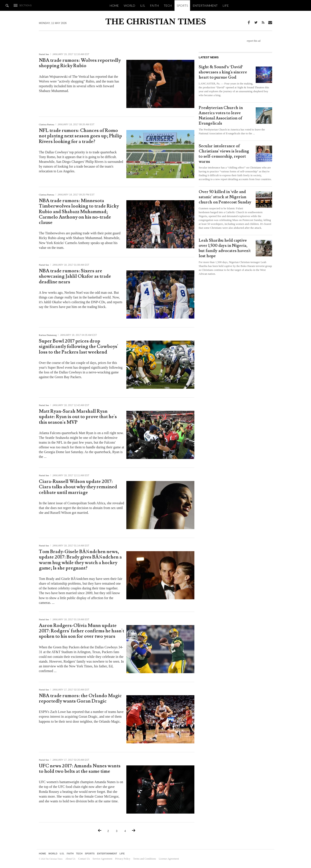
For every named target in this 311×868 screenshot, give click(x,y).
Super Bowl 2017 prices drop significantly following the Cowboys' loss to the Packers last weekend (79, 347)
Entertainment (205, 6)
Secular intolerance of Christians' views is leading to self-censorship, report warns (224, 154)
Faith (154, 6)
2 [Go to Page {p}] (108, 831)
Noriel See (44, 54)
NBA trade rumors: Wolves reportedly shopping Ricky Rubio (80, 63)
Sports (182, 6)
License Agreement (169, 859)
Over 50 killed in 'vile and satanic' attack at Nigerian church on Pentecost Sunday (225, 197)
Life (226, 6)
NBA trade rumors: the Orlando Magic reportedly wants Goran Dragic (80, 698)
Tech (168, 6)
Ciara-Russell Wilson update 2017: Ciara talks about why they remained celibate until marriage (78, 487)
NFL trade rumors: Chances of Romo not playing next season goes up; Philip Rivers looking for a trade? (80, 136)
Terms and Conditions (144, 859)
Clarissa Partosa (47, 124)
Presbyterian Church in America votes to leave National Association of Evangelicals (221, 116)
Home (114, 6)
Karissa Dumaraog (48, 335)
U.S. (143, 6)
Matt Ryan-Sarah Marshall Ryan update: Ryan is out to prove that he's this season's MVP (78, 417)
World (129, 6)
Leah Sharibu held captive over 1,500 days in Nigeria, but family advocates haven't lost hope (225, 248)
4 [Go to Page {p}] (125, 831)
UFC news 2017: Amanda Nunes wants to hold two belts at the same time (80, 769)
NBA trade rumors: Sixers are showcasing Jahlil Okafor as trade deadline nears (75, 276)
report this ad (254, 41)
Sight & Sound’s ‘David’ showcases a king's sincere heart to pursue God (223, 72)
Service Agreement (102, 859)
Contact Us (84, 859)
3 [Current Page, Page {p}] (117, 831)
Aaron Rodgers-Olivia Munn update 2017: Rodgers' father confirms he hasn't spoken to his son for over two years (82, 631)
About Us (70, 859)
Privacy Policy (123, 859)
